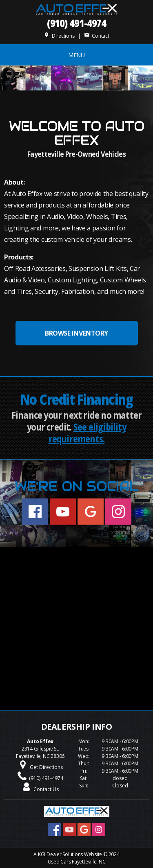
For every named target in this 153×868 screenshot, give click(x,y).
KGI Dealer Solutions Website (70, 854)
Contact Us (46, 789)
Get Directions (46, 767)
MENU (76, 55)
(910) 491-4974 (77, 23)
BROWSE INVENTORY (76, 333)
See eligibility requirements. (87, 433)
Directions (59, 36)
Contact (97, 36)
